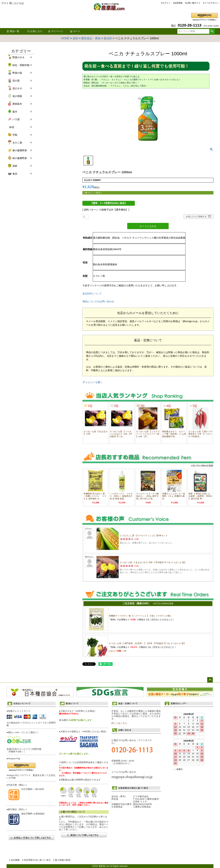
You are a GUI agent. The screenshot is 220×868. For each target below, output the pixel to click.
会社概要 (15, 860)
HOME (65, 38)
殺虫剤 (108, 38)
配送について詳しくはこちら (84, 835)
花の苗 (16, 81)
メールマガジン (211, 3)
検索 (212, 31)
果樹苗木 (17, 104)
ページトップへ (210, 680)
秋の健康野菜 (20, 158)
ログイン (166, 3)
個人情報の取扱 (63, 860)
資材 (75, 38)
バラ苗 (16, 119)
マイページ (56, 31)
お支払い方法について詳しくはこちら (31, 838)
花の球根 (17, 96)
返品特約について (92, 294)
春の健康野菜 (20, 150)
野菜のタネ (18, 57)
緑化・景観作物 (21, 65)
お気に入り (35, 31)
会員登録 (178, 3)
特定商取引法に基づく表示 (37, 860)
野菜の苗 (17, 73)
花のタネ (17, 88)
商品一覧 (13, 31)
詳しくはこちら (119, 723)
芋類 (15, 135)
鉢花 (12, 127)
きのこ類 (17, 143)
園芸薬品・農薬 (91, 38)
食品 (15, 174)
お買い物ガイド (193, 3)
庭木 (15, 112)
